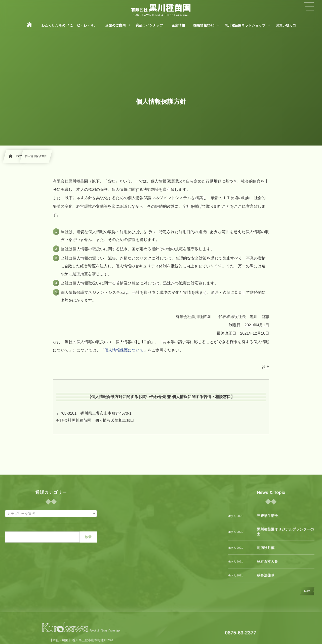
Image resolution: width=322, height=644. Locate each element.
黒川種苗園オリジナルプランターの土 (285, 535)
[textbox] (51, 514)
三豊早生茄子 (267, 519)
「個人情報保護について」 (124, 350)
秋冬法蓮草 (266, 579)
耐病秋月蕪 (266, 551)
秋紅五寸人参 (267, 565)
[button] (309, 7)
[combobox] (51, 514)
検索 (88, 537)
